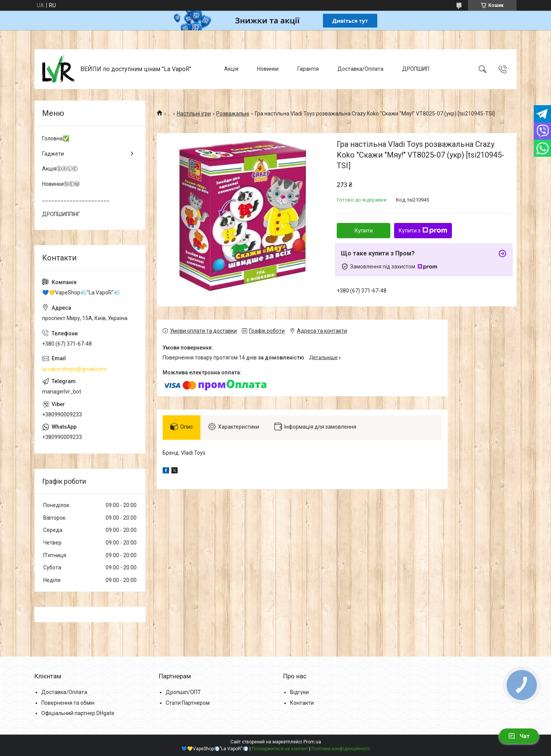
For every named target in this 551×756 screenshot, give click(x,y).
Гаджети (53, 154)
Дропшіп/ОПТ (183, 692)
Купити (364, 231)
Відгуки (299, 692)
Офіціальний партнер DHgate (78, 713)
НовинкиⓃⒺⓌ (61, 184)
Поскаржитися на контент (280, 749)
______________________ (76, 199)
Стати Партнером (188, 703)
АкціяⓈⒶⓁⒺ (60, 169)
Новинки (268, 69)
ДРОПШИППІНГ (61, 214)
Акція (231, 69)
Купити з (423, 231)
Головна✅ (56, 138)
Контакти (302, 703)
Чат (519, 736)
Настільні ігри (194, 114)
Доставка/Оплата (360, 69)
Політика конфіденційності (341, 749)
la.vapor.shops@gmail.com (74, 369)
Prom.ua (312, 742)
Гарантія (308, 69)
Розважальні (233, 114)
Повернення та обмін (68, 703)
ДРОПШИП (416, 69)
